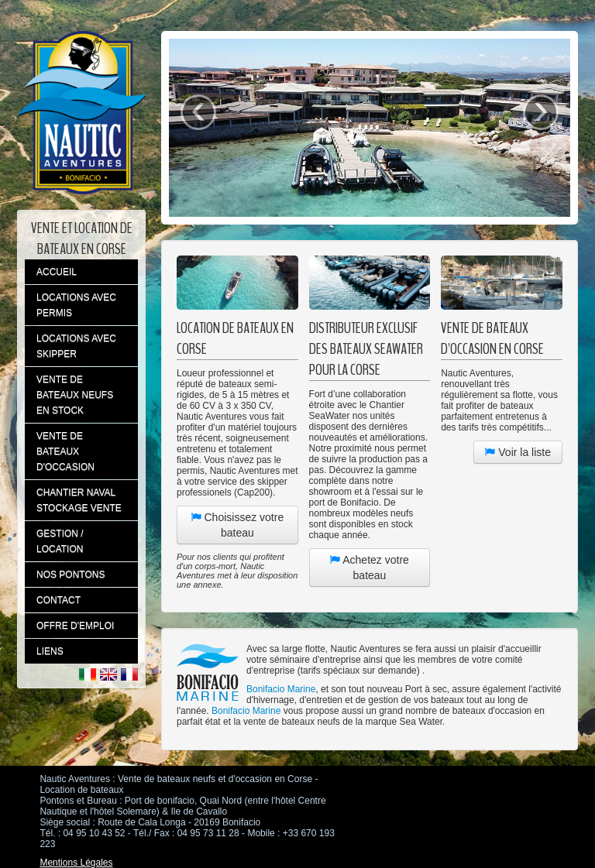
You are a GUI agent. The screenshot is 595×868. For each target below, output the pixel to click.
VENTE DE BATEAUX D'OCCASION (65, 451)
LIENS (50, 651)
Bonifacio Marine (281, 689)
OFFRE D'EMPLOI (75, 626)
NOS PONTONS (71, 575)
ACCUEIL (57, 272)
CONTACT (58, 600)
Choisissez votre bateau (238, 525)
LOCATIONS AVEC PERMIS (76, 305)
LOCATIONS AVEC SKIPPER (76, 346)
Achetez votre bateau (370, 568)
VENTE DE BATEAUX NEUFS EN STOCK (75, 395)
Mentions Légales (76, 863)
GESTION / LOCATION (60, 541)
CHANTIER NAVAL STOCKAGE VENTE (79, 500)
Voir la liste (518, 452)
